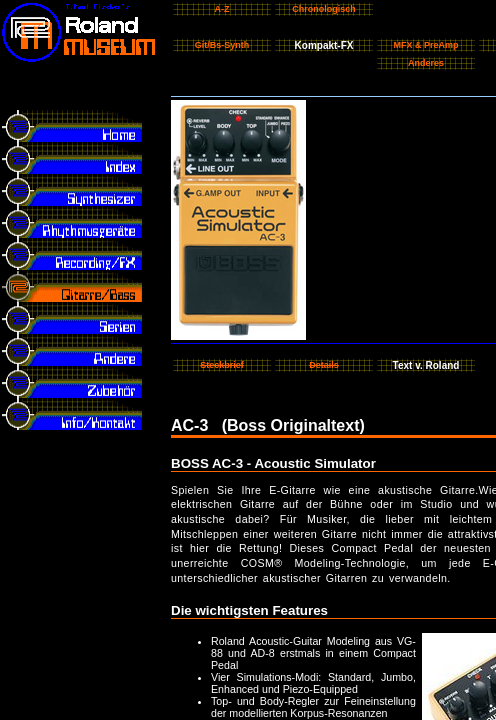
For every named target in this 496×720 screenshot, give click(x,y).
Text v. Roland (426, 365)
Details (324, 365)
